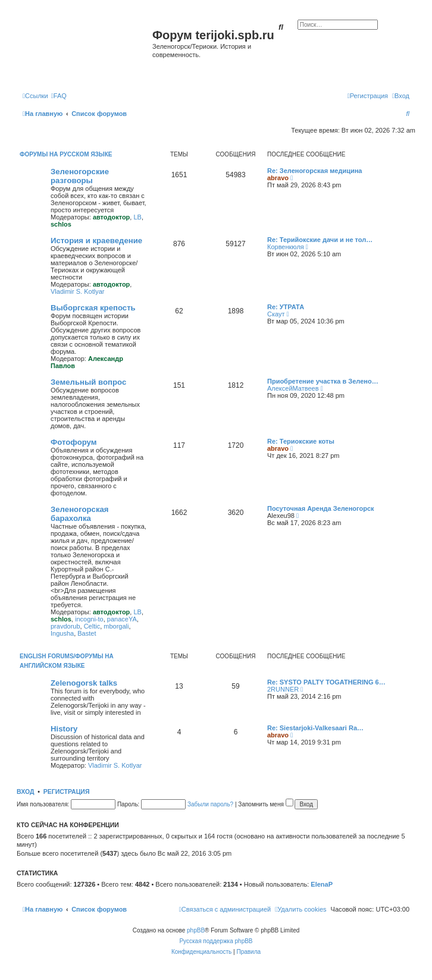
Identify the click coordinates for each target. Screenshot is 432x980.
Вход (25, 791)
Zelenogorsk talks (84, 683)
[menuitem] (59, 96)
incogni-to (89, 619)
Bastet (87, 633)
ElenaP (322, 884)
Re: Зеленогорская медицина (315, 171)
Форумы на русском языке (66, 154)
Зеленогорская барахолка (80, 514)
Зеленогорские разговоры (80, 176)
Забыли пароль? (210, 804)
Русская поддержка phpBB (216, 941)
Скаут (276, 314)
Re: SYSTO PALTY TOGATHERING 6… (326, 682)
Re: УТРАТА (286, 307)
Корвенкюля (286, 247)
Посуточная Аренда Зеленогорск (321, 508)
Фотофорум (74, 442)
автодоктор (111, 217)
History (64, 729)
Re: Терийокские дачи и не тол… (320, 240)
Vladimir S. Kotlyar (77, 291)
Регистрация (67, 791)
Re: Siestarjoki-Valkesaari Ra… (315, 728)
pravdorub (65, 626)
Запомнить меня (265, 804)
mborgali (116, 626)
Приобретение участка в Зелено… (323, 381)
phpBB (196, 930)
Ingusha (62, 633)
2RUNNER (283, 689)
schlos (61, 224)
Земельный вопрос (88, 382)
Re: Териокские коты (301, 441)
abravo (278, 178)
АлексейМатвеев (293, 388)
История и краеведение (96, 241)
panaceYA (122, 619)
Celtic (92, 626)
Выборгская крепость (93, 308)
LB (137, 217)
